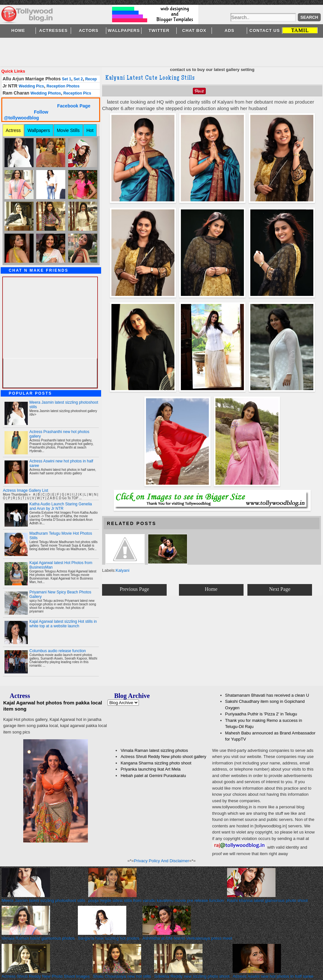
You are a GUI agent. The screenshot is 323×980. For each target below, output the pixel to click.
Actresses (53, 30)
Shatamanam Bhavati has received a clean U (267, 695)
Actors (89, 30)
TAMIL (300, 30)
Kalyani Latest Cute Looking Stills (150, 78)
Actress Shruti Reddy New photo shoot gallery (163, 757)
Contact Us (265, 30)
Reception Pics (77, 93)
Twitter (159, 30)
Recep (90, 79)
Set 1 (67, 79)
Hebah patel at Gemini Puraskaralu (153, 776)
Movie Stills (68, 130)
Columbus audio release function (58, 651)
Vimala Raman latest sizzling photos (154, 750)
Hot (90, 130)
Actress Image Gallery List (26, 490)
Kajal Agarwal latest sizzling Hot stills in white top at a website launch (63, 624)
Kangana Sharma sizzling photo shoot (156, 763)
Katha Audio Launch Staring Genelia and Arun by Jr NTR (61, 506)
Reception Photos (63, 86)
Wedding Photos (46, 93)
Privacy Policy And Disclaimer (161, 861)
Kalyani (123, 570)
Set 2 (78, 79)
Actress (13, 130)
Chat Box (194, 30)
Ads (229, 30)
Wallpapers (124, 30)
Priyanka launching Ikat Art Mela (151, 769)
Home (18, 30)
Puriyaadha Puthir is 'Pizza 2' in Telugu (261, 714)
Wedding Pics (31, 86)
